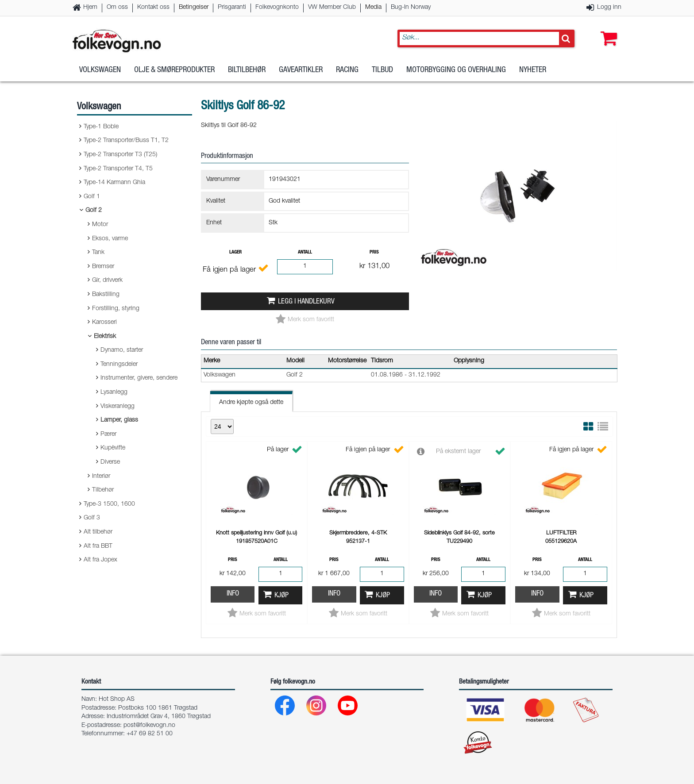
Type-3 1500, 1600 (109, 504)
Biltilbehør (247, 70)
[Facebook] (285, 708)
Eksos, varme (110, 239)
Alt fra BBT (98, 546)
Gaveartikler (301, 70)
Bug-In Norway (411, 8)
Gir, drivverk (107, 281)
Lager (235, 252)
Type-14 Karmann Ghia (114, 183)
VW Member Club (332, 8)
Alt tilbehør (98, 532)
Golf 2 (94, 211)
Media (373, 8)
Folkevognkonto (277, 8)
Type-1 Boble (101, 127)
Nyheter (533, 70)
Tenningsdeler (119, 365)
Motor (100, 225)
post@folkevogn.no (149, 726)
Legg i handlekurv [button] (306, 302)
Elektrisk (105, 337)
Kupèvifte (113, 448)
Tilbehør (103, 490)
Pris (374, 252)
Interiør (101, 477)
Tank (98, 253)
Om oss (117, 8)
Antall (305, 252)
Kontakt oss (153, 8)
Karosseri (104, 323)
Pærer (108, 434)
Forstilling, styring (116, 309)
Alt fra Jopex (100, 560)
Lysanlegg (114, 392)
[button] (607, 30)
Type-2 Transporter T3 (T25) (120, 155)
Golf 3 (92, 518)
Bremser (103, 267)
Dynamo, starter (122, 350)
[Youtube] (348, 708)
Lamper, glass (119, 420)
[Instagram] (317, 708)
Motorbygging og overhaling (456, 70)
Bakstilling (106, 295)
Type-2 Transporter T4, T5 (118, 169)
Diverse (110, 462)
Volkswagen (100, 70)
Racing (347, 70)
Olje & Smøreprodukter (174, 70)
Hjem (90, 8)
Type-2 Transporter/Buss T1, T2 (126, 141)
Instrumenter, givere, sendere (139, 378)
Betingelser (194, 8)
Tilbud (382, 70)
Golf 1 (92, 197)
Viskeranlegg (118, 407)
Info (233, 594)
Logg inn (609, 8)
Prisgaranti (232, 8)
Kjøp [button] (281, 596)
